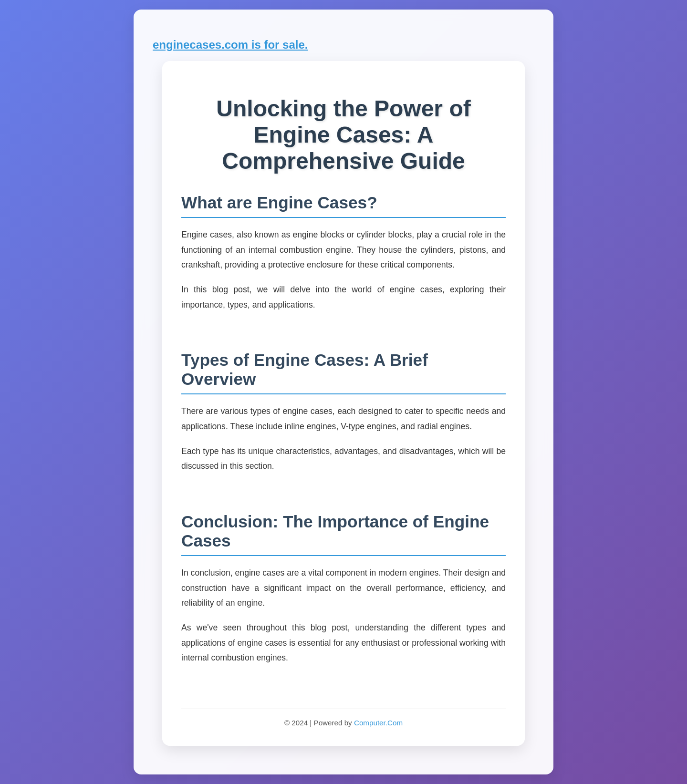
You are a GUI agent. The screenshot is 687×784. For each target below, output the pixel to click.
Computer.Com (378, 723)
